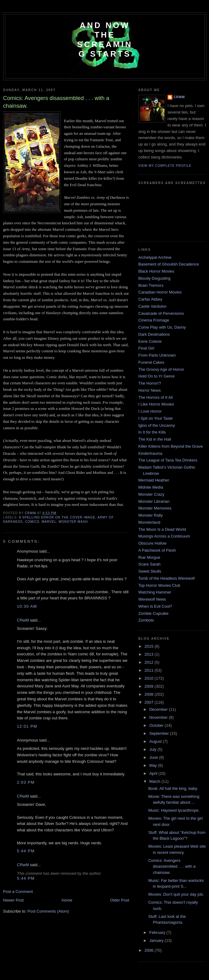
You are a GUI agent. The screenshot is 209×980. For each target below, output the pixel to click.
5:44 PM (26, 851)
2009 (150, 686)
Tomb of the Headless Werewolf (166, 578)
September (160, 733)
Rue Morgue (149, 557)
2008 (150, 694)
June (154, 757)
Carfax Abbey (150, 299)
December (159, 709)
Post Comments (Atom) (48, 911)
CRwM (23, 620)
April (154, 773)
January (157, 940)
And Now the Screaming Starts (105, 40)
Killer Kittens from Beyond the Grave (171, 446)
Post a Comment (18, 892)
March (156, 781)
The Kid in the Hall (155, 439)
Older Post (120, 900)
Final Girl (146, 348)
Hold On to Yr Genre (156, 376)
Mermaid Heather (154, 480)
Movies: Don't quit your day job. (176, 894)
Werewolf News (152, 599)
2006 (150, 950)
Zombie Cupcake (153, 613)
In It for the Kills (152, 432)
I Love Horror (150, 411)
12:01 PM (27, 726)
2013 (150, 654)
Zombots (146, 620)
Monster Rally (150, 515)
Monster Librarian (154, 501)
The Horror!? (150, 383)
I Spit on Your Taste (156, 418)
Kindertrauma (150, 453)
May (154, 765)
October (157, 725)
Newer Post (13, 900)
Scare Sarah (149, 564)
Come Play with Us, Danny (162, 327)
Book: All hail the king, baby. (173, 788)
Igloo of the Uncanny (157, 425)
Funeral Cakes (151, 362)
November (159, 717)
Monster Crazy (151, 494)
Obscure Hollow (152, 543)
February (158, 932)
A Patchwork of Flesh (157, 550)
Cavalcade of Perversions (161, 313)
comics (32, 522)
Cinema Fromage (154, 320)
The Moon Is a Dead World (162, 529)
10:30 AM (27, 606)
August (156, 741)
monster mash (73, 522)
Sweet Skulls (150, 571)
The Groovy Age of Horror (161, 369)
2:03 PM (26, 782)
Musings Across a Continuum (164, 536)
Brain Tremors (151, 285)
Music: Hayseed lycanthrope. (174, 810)
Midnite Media (151, 487)
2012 (150, 662)
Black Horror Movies (156, 271)
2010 (150, 678)
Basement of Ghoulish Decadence (169, 264)
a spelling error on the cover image (57, 517)
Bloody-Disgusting (154, 278)
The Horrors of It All (156, 397)
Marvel (49, 522)
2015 (150, 646)
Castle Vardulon (152, 306)
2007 (150, 702)
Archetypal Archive (155, 257)
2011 (150, 670)
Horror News (150, 390)
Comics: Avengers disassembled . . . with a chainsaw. (172, 866)
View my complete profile (165, 166)
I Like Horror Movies (156, 404)
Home (67, 900)
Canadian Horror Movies (160, 292)
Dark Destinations (154, 334)
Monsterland (149, 522)
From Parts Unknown (157, 355)
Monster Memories (155, 508)
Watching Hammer (155, 592)
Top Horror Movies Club (159, 585)
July (154, 749)
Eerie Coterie (150, 341)
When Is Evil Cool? (155, 606)
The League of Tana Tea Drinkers (168, 460)
